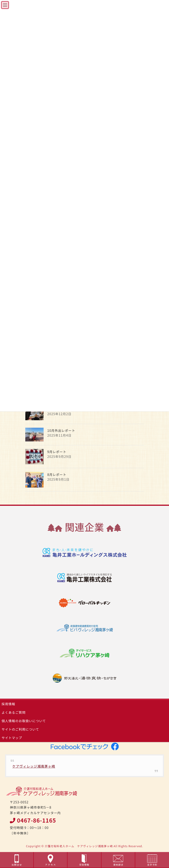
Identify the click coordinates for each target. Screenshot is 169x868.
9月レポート (57, 452)
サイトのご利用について (20, 729)
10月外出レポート (61, 430)
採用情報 (8, 704)
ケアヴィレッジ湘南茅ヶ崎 (34, 766)
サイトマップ (12, 738)
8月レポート (57, 475)
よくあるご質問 (14, 712)
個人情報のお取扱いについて (24, 721)
